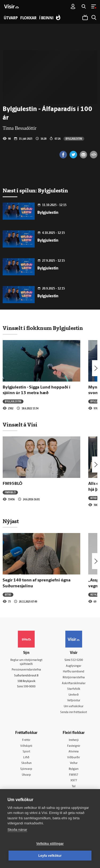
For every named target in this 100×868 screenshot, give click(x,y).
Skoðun (26, 763)
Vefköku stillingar (50, 844)
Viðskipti (26, 746)
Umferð (74, 695)
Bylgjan (74, 769)
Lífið (26, 758)
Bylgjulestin (74, 139)
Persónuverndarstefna (26, 670)
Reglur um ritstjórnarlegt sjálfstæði (26, 662)
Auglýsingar (74, 666)
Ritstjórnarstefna (74, 678)
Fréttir (26, 740)
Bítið (94, 498)
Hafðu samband (74, 672)
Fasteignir (74, 746)
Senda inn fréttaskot (74, 712)
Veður (74, 763)
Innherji (74, 740)
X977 (74, 781)
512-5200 (77, 660)
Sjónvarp (26, 769)
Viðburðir (74, 758)
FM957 (74, 775)
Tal (74, 787)
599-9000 (29, 687)
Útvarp (26, 775)
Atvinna (74, 752)
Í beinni (46, 18)
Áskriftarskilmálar (74, 684)
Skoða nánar (17, 830)
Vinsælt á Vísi (20, 425)
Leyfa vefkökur (50, 856)
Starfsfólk (74, 689)
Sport (26, 752)
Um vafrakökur (74, 707)
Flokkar (28, 18)
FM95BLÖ (13, 484)
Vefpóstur (74, 701)
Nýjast (11, 521)
